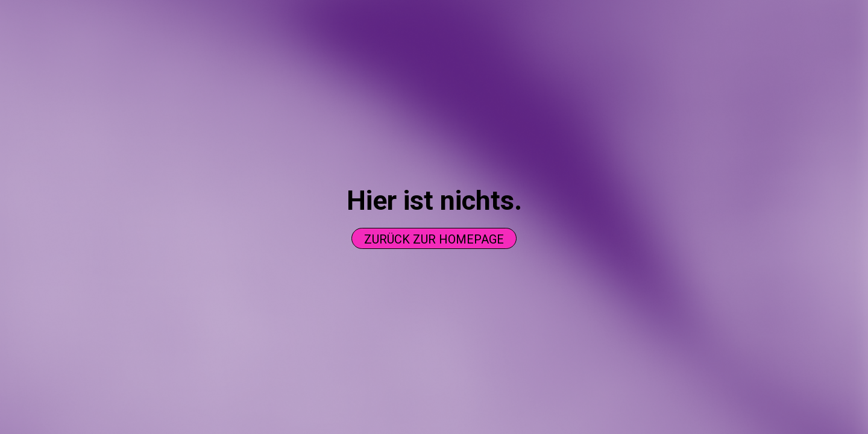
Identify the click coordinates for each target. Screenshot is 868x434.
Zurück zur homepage (434, 239)
